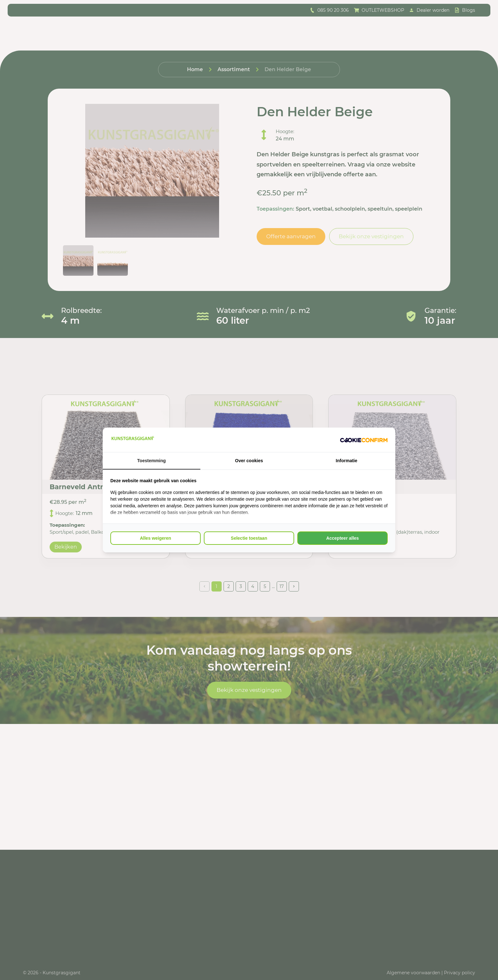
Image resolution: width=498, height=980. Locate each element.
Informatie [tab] (347, 461)
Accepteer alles (343, 538)
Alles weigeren (156, 538)
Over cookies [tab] (249, 461)
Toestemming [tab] (151, 461)
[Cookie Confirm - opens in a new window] (364, 440)
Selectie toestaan (249, 538)
